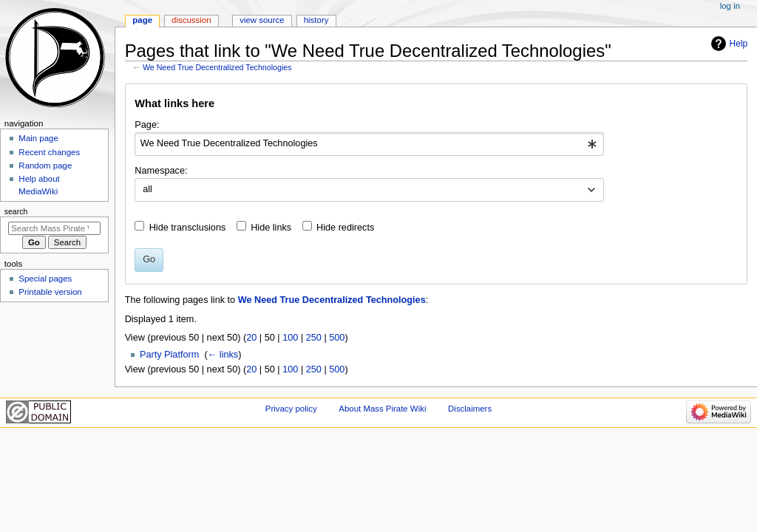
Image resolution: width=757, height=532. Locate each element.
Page (142, 20)
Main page (38, 138)
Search (16, 211)
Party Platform (169, 355)
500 (337, 338)
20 (251, 338)
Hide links (271, 228)
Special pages (45, 279)
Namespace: (161, 171)
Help (739, 44)
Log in (730, 6)
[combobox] (369, 144)
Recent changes (49, 152)
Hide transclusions (188, 228)
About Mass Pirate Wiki (382, 409)
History (316, 20)
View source (262, 20)
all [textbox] (147, 189)
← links (223, 355)
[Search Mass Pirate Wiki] (54, 228)
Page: (147, 125)
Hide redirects (345, 228)
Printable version (50, 292)
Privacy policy (291, 409)
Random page (45, 166)
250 (314, 338)
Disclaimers (470, 409)
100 (290, 338)
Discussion (191, 20)
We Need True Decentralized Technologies (217, 67)
